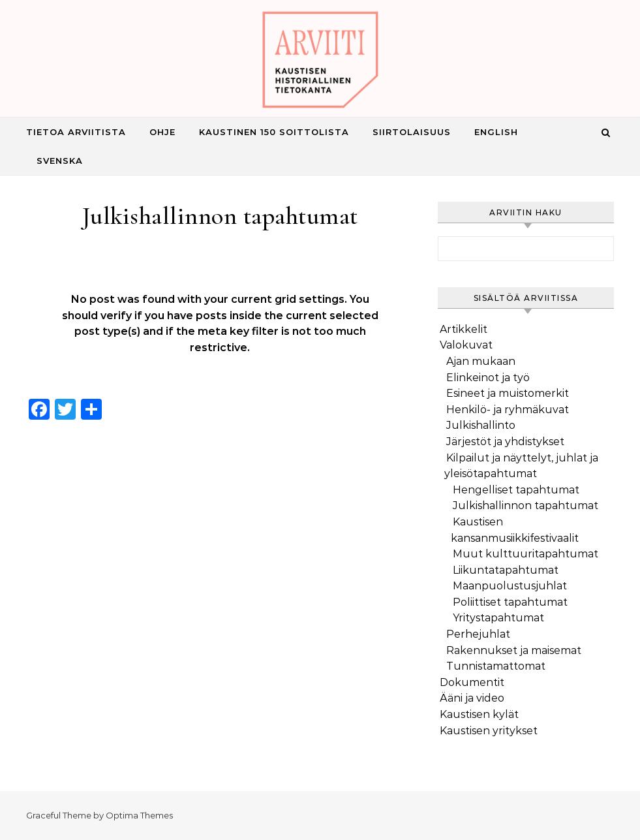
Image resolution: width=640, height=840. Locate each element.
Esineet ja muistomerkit (508, 393)
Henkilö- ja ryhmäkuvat (508, 410)
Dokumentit (472, 682)
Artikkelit (464, 329)
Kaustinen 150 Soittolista (274, 132)
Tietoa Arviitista (76, 132)
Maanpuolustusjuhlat (510, 586)
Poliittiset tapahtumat (510, 602)
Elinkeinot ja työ (488, 378)
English (496, 132)
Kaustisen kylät (479, 714)
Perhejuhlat (478, 634)
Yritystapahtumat (498, 618)
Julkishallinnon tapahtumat (526, 506)
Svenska (60, 161)
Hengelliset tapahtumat (516, 490)
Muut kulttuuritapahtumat (526, 554)
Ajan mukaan (481, 361)
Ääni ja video (472, 698)
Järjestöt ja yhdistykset (505, 442)
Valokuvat (466, 345)
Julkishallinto (481, 425)
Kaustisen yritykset (489, 731)
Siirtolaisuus (412, 132)
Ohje (162, 132)
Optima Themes (139, 815)
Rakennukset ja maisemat (514, 650)
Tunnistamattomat (496, 666)
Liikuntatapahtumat (506, 570)
